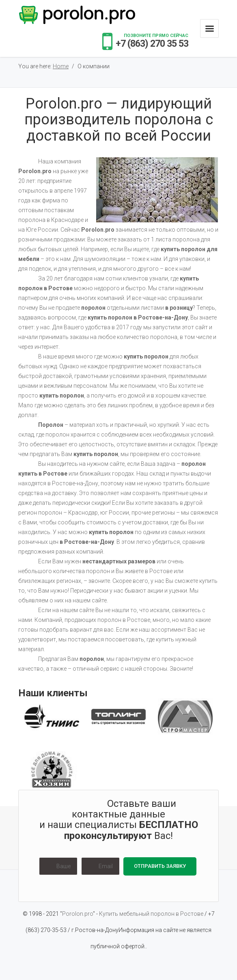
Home (61, 66)
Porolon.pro (78, 914)
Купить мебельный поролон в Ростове (152, 914)
